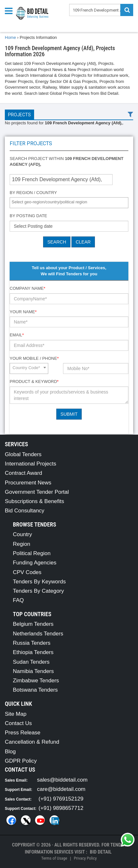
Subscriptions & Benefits (34, 501)
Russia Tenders (32, 643)
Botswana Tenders (35, 690)
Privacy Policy (85, 858)
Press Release (23, 733)
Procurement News (28, 483)
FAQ (18, 600)
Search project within (67, 162)
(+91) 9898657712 (61, 808)
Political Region (32, 553)
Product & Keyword (34, 381)
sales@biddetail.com (62, 780)
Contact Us (18, 723)
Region (22, 544)
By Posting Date (28, 216)
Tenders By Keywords (39, 582)
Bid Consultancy (25, 511)
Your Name (23, 312)
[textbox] (71, 202)
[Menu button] (10, 10)
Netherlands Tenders (38, 634)
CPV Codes (27, 572)
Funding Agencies (35, 563)
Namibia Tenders (33, 671)
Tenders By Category (38, 591)
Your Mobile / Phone (34, 358)
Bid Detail (101, 852)
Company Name (28, 288)
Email (17, 335)
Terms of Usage (54, 858)
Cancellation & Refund (32, 742)
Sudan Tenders (31, 662)
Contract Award (23, 473)
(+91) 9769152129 (61, 799)
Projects (19, 115)
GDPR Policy (21, 761)
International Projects (31, 464)
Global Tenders (23, 454)
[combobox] (69, 203)
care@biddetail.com (61, 789)
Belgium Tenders (33, 624)
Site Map (16, 714)
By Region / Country (33, 193)
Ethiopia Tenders (33, 652)
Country (23, 534)
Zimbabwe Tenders (36, 681)
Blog (10, 752)
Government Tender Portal (37, 492)
